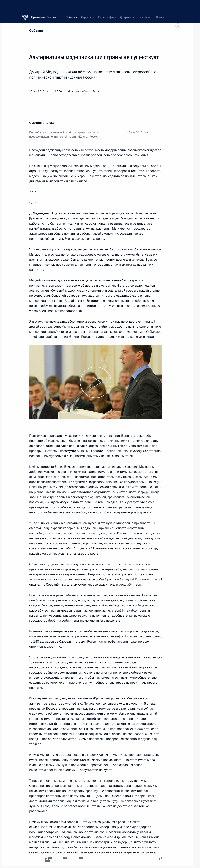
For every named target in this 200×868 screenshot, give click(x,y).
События (36, 31)
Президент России (44, 6)
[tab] (32, 860)
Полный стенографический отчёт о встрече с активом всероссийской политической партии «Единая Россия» (64, 134)
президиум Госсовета (45, 709)
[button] (6, 6)
